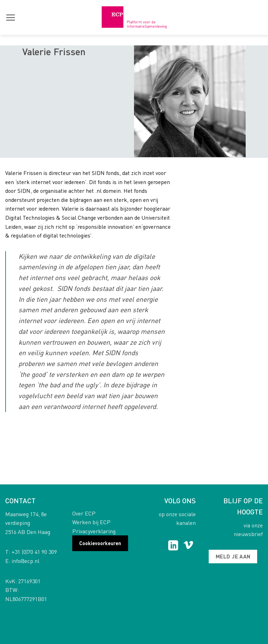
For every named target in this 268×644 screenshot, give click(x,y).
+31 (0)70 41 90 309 (34, 552)
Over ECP (84, 513)
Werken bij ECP (91, 522)
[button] (10, 17)
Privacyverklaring (94, 531)
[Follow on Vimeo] (188, 546)
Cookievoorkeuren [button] (100, 543)
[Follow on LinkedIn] (173, 546)
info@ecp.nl (25, 561)
